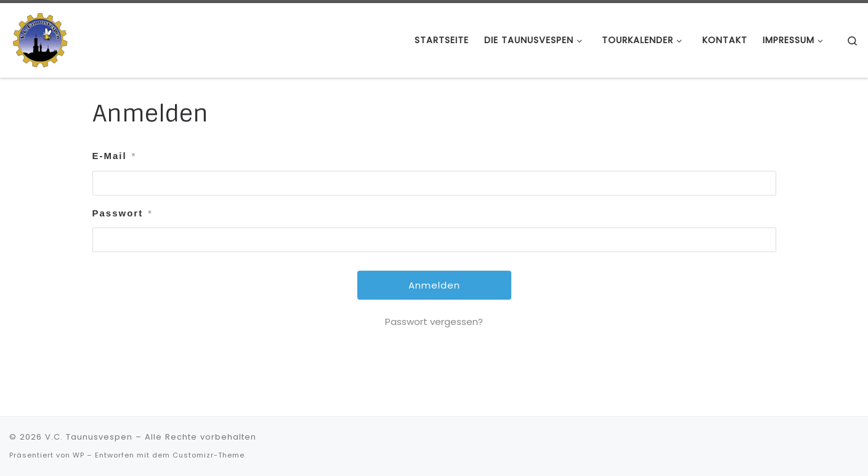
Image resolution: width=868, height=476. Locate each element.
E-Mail (115, 156)
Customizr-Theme (209, 455)
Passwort (123, 213)
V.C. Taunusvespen (89, 437)
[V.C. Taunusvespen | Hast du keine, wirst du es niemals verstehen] (40, 39)
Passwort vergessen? (434, 322)
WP (79, 455)
